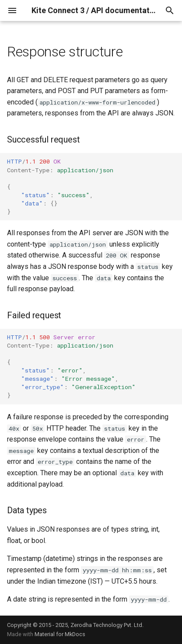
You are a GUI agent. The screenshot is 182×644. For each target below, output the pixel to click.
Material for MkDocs (60, 634)
